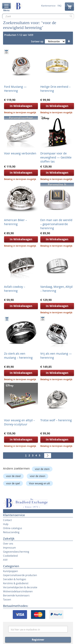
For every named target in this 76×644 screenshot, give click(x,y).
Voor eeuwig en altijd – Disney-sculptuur (19, 422)
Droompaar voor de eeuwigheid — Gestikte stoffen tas (56, 157)
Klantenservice (48, 6)
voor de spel (13, 483)
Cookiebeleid (10, 556)
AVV (5, 560)
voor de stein (42, 469)
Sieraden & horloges (15, 579)
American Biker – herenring (16, 222)
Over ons (8, 543)
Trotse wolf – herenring (56, 420)
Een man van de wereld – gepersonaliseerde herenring (56, 224)
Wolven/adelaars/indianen (18, 591)
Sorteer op (37, 41)
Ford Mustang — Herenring (15, 89)
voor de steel (13, 476)
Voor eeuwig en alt (39, 483)
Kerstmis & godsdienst (16, 583)
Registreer (38, 640)
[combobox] (38, 16)
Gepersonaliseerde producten (20, 575)
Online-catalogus (13, 528)
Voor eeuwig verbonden (20, 153)
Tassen (7, 599)
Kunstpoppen (10, 571)
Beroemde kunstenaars (16, 595)
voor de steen (37, 476)
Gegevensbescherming (16, 552)
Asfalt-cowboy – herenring (15, 289)
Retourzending (11, 532)
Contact (7, 520)
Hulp (6, 524)
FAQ (59, 6)
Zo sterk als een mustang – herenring (18, 356)
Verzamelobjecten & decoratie (20, 587)
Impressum (9, 548)
